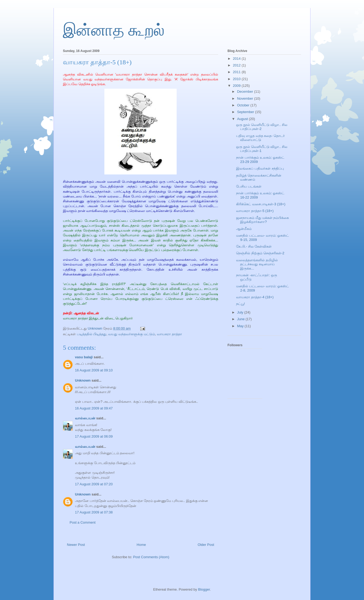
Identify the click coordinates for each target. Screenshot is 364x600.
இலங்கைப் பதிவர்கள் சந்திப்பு (260, 168)
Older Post (206, 545)
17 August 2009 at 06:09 (94, 436)
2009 (237, 86)
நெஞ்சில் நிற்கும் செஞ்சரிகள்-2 (260, 253)
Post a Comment (83, 522)
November (246, 98)
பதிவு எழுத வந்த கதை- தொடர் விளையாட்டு (260, 138)
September (246, 112)
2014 (237, 59)
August (243, 119)
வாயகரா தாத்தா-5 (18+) (255, 211)
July (241, 312)
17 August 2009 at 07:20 (94, 484)
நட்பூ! (240, 304)
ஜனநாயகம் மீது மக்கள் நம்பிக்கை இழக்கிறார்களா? (262, 220)
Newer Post (76, 545)
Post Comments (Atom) (151, 557)
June (241, 319)
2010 (237, 79)
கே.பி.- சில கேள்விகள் (254, 246)
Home (141, 545)
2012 (237, 65)
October (244, 105)
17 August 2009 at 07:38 (94, 512)
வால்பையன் (85, 418)
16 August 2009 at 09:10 (94, 370)
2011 (237, 72)
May (241, 326)
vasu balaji (84, 357)
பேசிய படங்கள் (249, 186)
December (246, 92)
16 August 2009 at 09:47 (94, 408)
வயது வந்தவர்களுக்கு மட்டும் (131, 334)
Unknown (83, 380)
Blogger (204, 589)
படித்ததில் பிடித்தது (92, 334)
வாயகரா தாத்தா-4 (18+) (255, 297)
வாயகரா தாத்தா (169, 334)
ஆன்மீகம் (244, 229)
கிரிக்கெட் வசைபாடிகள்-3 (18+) (261, 204)
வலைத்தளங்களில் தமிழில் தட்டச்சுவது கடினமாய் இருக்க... (257, 264)
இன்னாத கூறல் (114, 30)
